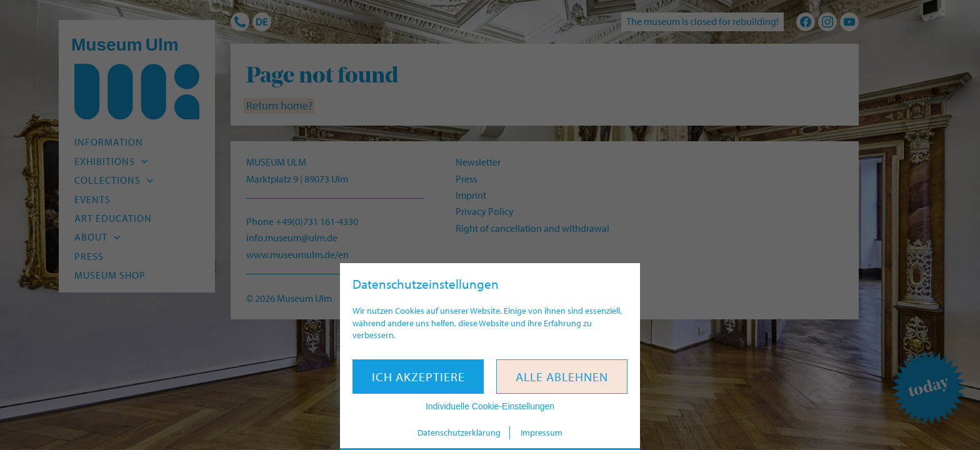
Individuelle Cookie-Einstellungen (490, 406)
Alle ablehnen (562, 377)
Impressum (542, 432)
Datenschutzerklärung (459, 432)
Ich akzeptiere (418, 377)
